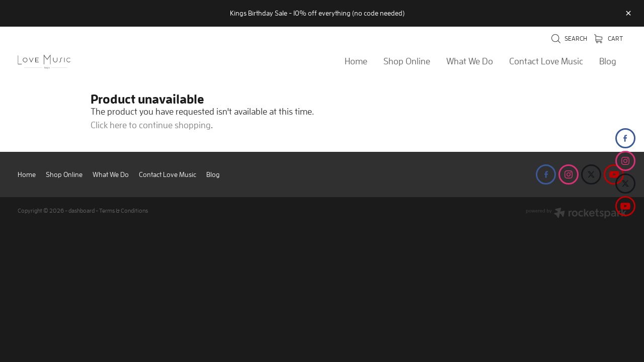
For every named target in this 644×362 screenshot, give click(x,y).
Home (356, 61)
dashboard (82, 210)
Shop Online (407, 61)
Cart (609, 38)
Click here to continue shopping (151, 125)
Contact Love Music (546, 61)
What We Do (470, 61)
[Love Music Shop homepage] (78, 62)
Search (569, 38)
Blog (608, 61)
